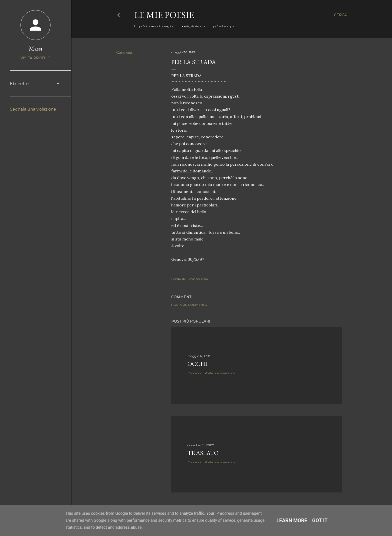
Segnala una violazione (33, 109)
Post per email (199, 279)
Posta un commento (189, 305)
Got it (320, 520)
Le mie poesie (164, 15)
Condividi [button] (124, 53)
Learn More (292, 520)
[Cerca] (340, 15)
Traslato (203, 453)
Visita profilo (35, 58)
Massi (35, 48)
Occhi (197, 364)
